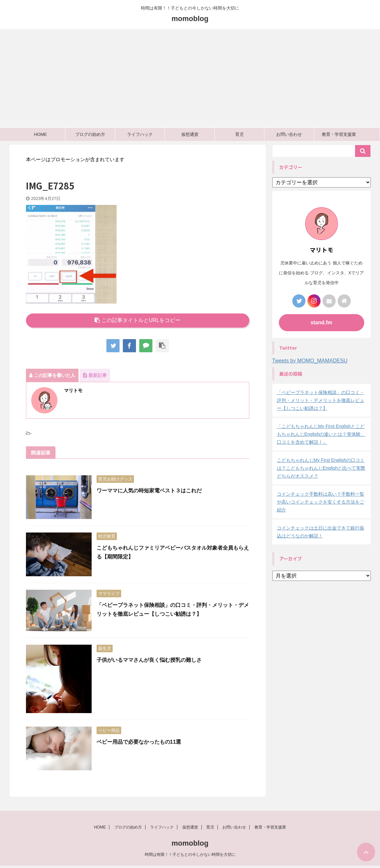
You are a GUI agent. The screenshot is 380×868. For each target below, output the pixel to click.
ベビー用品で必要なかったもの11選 (139, 742)
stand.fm (321, 322)
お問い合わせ (289, 134)
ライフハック (140, 134)
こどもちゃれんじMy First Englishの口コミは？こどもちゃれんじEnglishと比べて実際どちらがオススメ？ (321, 468)
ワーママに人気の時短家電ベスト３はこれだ (149, 491)
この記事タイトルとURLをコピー (137, 320)
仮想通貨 (190, 134)
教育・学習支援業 (339, 134)
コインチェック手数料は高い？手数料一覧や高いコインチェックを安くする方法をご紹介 (321, 502)
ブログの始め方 (90, 134)
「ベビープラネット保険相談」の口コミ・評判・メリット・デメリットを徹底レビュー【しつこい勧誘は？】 (321, 400)
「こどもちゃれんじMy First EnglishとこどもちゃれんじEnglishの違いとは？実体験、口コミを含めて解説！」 (321, 434)
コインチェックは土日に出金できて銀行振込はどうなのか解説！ (321, 532)
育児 (239, 134)
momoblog (190, 19)
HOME (41, 134)
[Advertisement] (190, 78)
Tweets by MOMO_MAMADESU (310, 361)
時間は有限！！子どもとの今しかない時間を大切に (190, 856)
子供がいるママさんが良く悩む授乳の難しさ (149, 660)
